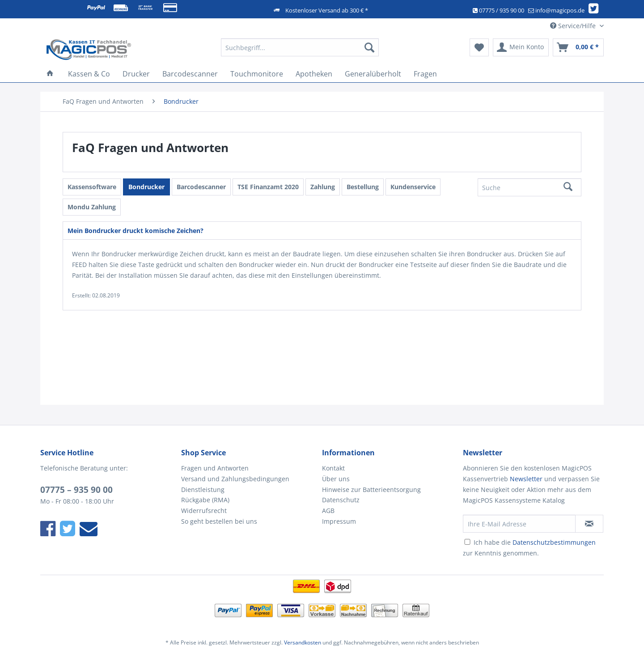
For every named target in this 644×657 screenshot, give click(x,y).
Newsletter (526, 479)
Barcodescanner (201, 187)
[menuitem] (300, 52)
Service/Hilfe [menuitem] (574, 26)
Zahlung (323, 187)
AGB (328, 511)
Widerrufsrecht (204, 511)
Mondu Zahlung (92, 207)
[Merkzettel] (479, 47)
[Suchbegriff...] (300, 47)
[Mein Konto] (521, 47)
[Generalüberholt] (373, 74)
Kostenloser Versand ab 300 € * (327, 10)
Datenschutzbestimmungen (554, 542)
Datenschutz (341, 500)
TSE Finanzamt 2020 (268, 187)
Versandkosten (303, 642)
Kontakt (333, 468)
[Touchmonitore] (257, 74)
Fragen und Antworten (215, 468)
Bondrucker (146, 187)
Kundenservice (413, 187)
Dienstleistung (203, 490)
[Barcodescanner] (190, 74)
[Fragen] (425, 74)
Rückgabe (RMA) (205, 500)
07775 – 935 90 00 (76, 490)
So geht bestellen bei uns (219, 521)
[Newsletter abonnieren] (589, 524)
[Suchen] (369, 47)
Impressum (339, 521)
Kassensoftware (92, 187)
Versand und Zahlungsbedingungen (235, 479)
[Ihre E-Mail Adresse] (519, 524)
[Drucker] (136, 74)
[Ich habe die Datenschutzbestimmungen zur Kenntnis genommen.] (467, 542)
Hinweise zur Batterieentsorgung (371, 490)
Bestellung (363, 187)
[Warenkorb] (578, 47)
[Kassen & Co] (89, 74)
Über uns (336, 479)
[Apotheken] (314, 74)
